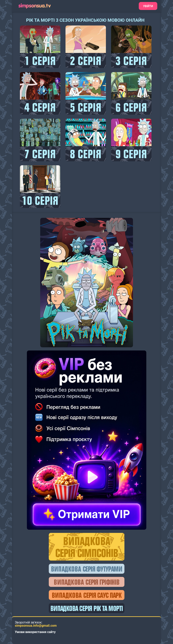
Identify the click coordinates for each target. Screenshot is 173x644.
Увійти (148, 6)
